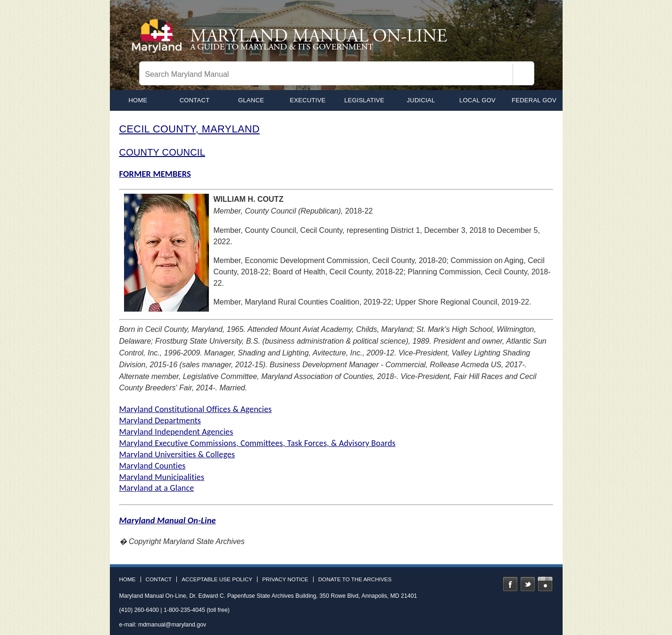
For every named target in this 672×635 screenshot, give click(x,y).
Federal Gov (534, 100)
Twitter (528, 584)
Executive (307, 100)
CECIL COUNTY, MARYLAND (190, 129)
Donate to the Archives (355, 579)
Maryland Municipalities (162, 477)
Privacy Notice (285, 579)
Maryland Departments (160, 421)
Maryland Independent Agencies (176, 432)
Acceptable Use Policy (217, 579)
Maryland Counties (153, 466)
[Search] (523, 74)
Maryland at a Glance (157, 488)
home (138, 100)
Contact (195, 100)
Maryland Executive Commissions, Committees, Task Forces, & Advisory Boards (257, 443)
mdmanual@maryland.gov (172, 625)
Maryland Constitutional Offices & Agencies (196, 409)
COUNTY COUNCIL (162, 152)
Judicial (421, 100)
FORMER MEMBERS (155, 174)
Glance (251, 100)
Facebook (510, 584)
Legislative (364, 100)
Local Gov (477, 100)
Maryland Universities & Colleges (177, 454)
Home (128, 579)
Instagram (545, 584)
